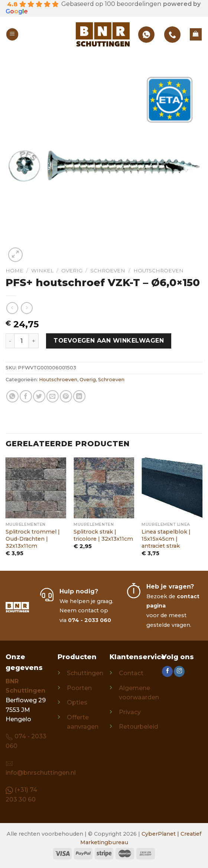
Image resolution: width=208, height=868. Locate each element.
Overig (72, 271)
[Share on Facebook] (26, 396)
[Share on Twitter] (39, 396)
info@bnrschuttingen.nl (41, 773)
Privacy (130, 712)
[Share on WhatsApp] (12, 396)
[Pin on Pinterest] (66, 396)
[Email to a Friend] (53, 396)
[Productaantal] (22, 341)
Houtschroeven (158, 271)
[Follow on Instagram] (179, 671)
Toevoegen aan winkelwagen (109, 341)
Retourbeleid (139, 727)
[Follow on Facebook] (167, 671)
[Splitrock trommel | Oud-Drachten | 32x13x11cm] (36, 488)
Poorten (79, 688)
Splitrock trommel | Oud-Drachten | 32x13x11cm (33, 539)
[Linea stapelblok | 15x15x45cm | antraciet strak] (172, 488)
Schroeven (108, 271)
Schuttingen (85, 673)
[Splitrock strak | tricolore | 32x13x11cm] (104, 488)
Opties (77, 702)
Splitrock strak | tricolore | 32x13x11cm (103, 535)
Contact (131, 673)
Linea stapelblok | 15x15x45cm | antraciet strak (166, 539)
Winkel (42, 271)
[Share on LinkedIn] (79, 396)
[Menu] (12, 34)
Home (14, 271)
